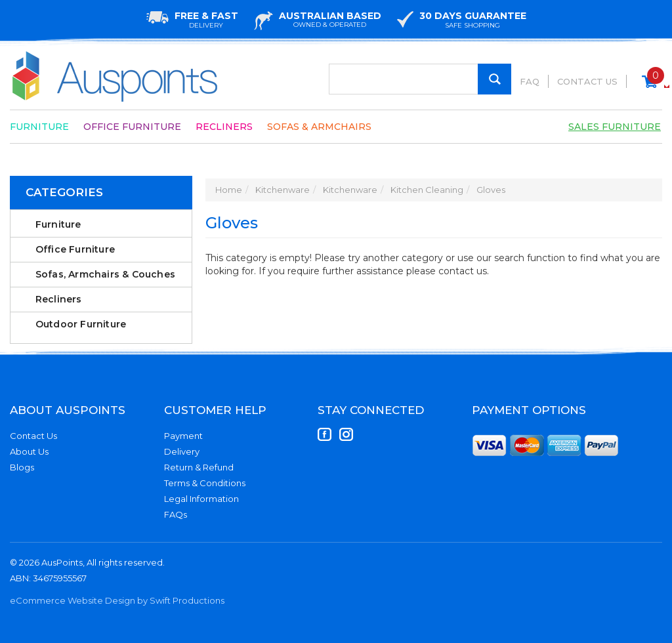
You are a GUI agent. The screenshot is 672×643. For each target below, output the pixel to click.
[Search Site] (494, 79)
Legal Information (201, 499)
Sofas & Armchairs (319, 127)
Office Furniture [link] (75, 249)
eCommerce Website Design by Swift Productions (117, 600)
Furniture (39, 127)
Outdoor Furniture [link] (81, 324)
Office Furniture (132, 127)
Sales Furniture (615, 127)
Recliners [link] (59, 299)
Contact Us (587, 81)
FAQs (176, 514)
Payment (183, 436)
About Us (29, 451)
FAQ (530, 81)
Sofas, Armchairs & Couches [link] (105, 274)
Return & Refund (199, 467)
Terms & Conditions (205, 483)
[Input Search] (420, 79)
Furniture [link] (58, 224)
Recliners (224, 127)
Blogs (22, 467)
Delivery (182, 451)
